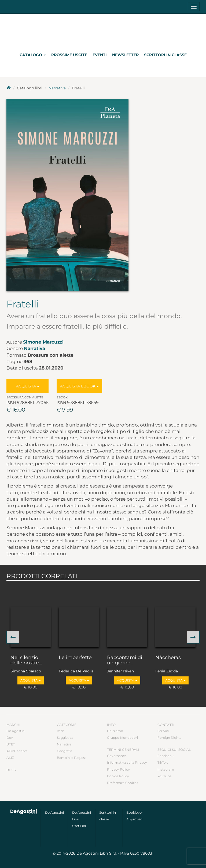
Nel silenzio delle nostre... (26, 660)
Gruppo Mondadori (122, 738)
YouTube (164, 776)
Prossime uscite (69, 55)
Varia (61, 731)
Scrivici (163, 731)
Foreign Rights (169, 738)
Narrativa (57, 88)
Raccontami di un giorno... (125, 660)
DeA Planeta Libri (103, 30)
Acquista (28, 386)
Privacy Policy (118, 769)
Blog (11, 770)
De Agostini (16, 731)
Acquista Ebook (79, 386)
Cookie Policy (118, 776)
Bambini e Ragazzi (72, 758)
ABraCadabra (17, 751)
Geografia (65, 751)
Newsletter (125, 55)
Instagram (166, 769)
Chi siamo (115, 731)
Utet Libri (80, 826)
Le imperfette (75, 658)
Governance (117, 756)
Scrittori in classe (165, 55)
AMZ (10, 758)
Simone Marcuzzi (43, 342)
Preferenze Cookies (123, 783)
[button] (13, 637)
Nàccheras (168, 658)
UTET (11, 744)
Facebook (165, 756)
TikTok (163, 762)
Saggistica (65, 738)
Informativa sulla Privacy (127, 762)
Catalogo (33, 55)
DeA (10, 738)
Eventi (100, 55)
